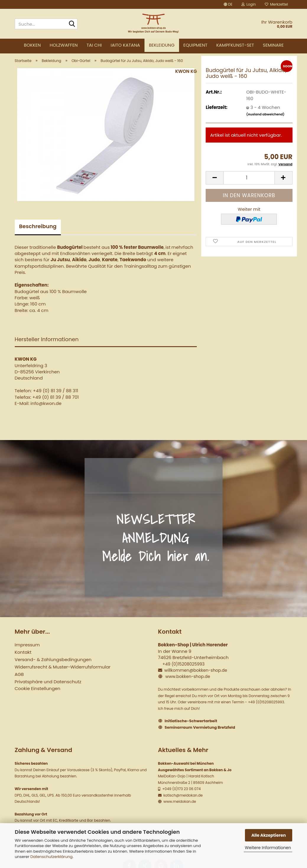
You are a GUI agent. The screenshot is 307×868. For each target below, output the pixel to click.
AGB (19, 679)
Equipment (195, 45)
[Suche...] (72, 24)
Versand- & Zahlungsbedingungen (53, 664)
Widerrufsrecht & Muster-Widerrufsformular (63, 672)
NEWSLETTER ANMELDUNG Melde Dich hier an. (156, 542)
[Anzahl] (249, 182)
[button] (228, 4)
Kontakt (23, 657)
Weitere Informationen (268, 848)
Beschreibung (38, 231)
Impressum (27, 649)
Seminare (273, 45)
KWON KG (186, 76)
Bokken (32, 45)
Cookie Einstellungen (38, 693)
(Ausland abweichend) (265, 119)
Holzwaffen (64, 45)
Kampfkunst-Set (235, 45)
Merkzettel (276, 4)
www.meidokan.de (179, 806)
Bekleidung (162, 45)
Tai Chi (94, 45)
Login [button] (249, 4)
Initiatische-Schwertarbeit (191, 726)
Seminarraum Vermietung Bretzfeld (200, 732)
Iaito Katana (125, 45)
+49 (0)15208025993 (183, 668)
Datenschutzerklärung (52, 857)
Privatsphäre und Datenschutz (48, 686)
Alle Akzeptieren (269, 835)
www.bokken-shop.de (187, 681)
